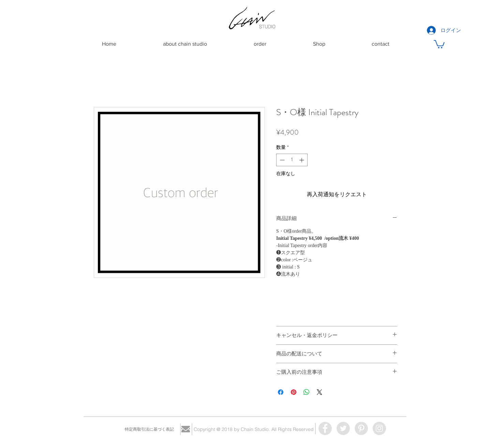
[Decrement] (281, 160)
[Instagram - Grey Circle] (379, 428)
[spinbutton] (292, 160)
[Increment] (302, 160)
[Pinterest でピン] (294, 392)
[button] (439, 44)
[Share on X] (319, 392)
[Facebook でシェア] (281, 392)
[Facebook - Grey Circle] (325, 428)
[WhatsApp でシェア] (307, 392)
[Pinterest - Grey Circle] (361, 428)
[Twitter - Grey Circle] (343, 428)
